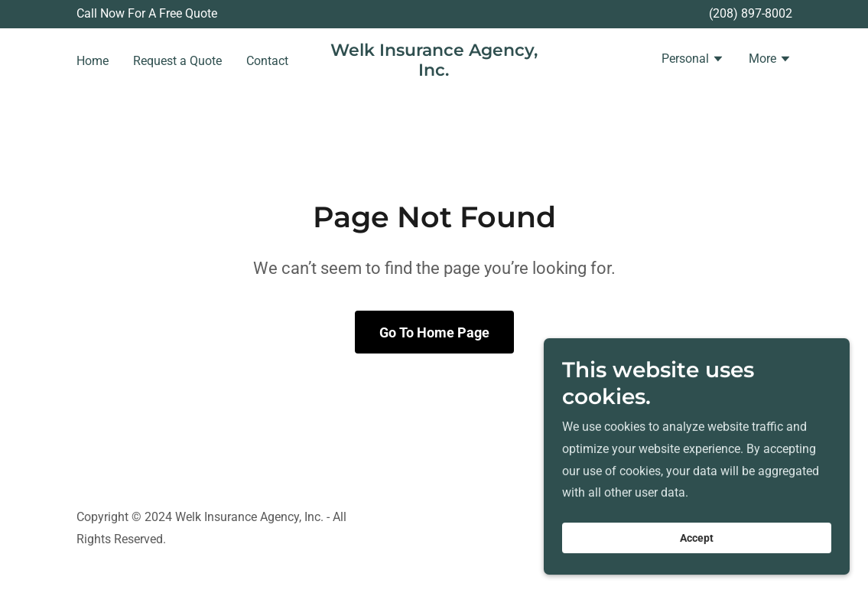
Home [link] (93, 61)
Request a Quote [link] (177, 61)
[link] (434, 72)
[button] (693, 60)
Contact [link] (267, 61)
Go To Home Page (434, 332)
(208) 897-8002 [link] (751, 13)
